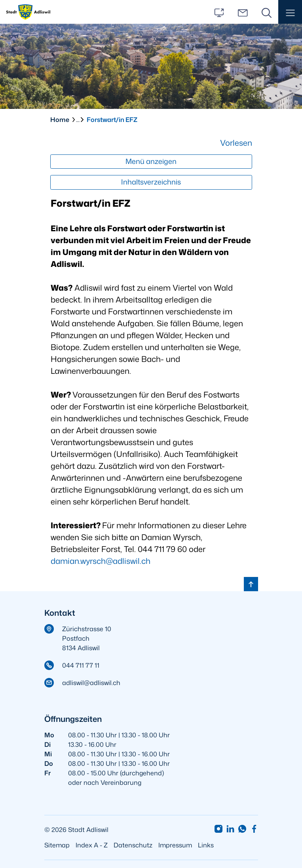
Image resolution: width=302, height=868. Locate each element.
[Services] (219, 12)
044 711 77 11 (81, 665)
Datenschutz (133, 845)
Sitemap (57, 845)
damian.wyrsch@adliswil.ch (101, 561)
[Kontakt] (243, 12)
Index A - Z (92, 845)
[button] (290, 12)
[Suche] (266, 12)
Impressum (175, 845)
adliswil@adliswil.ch (91, 683)
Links (206, 845)
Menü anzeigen (151, 161)
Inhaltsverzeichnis (151, 182)
